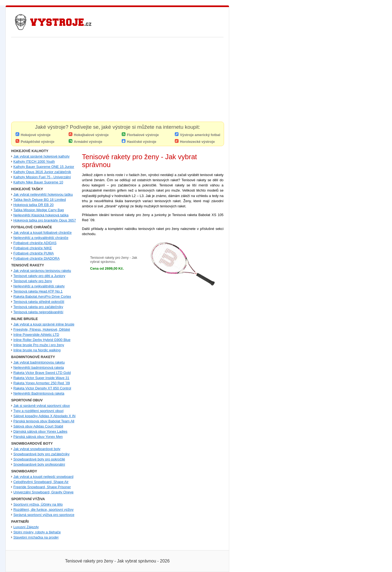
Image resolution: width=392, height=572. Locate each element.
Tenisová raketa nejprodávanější (38, 312)
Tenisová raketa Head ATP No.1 (38, 291)
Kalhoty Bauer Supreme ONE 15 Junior (44, 167)
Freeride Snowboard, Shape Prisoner (42, 487)
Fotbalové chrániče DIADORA (36, 258)
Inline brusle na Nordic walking (37, 350)
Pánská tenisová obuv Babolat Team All (44, 421)
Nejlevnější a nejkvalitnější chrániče (41, 238)
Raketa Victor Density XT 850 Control (42, 388)
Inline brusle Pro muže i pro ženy (39, 345)
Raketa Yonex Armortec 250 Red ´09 (42, 383)
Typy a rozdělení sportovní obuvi (38, 411)
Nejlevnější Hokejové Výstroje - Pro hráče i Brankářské (53, 22)
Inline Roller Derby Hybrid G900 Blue (42, 340)
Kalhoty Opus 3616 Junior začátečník (42, 172)
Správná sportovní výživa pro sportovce (44, 515)
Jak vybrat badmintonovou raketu (39, 362)
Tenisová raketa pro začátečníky (38, 307)
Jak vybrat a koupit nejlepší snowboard (43, 477)
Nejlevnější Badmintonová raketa (39, 393)
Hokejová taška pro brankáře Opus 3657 (45, 220)
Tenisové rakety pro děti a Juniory (39, 276)
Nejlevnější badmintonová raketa (39, 368)
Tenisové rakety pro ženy (33, 281)
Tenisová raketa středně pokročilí (39, 302)
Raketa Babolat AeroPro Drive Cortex (42, 296)
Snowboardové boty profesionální (39, 464)
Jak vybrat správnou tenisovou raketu (42, 271)
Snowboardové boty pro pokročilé (39, 459)
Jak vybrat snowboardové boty (37, 449)
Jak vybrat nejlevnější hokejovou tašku (43, 194)
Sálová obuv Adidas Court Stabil (38, 426)
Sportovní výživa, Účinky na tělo (38, 504)
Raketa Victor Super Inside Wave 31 (41, 378)
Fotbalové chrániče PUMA (34, 253)
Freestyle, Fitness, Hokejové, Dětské (42, 329)
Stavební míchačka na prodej (36, 537)
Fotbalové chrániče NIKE (33, 248)
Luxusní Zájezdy (26, 527)
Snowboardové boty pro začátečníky (41, 454)
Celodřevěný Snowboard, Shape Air (41, 482)
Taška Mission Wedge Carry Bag (39, 210)
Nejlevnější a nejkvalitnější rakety (39, 286)
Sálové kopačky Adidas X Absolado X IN (44, 416)
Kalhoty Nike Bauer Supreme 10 (38, 182)
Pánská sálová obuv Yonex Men (38, 437)
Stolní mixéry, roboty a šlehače (37, 532)
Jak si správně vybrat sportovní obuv (42, 406)
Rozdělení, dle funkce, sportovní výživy (43, 510)
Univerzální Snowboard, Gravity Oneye (43, 492)
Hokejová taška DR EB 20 (33, 205)
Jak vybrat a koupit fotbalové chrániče (42, 233)
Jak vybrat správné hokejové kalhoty (41, 156)
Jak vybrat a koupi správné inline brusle (44, 324)
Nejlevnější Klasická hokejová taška (41, 215)
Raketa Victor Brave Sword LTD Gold (42, 373)
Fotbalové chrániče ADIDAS (35, 243)
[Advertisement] (117, 81)
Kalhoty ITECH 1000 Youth (34, 162)
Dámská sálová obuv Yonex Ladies (40, 431)
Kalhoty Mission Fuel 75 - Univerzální (42, 177)
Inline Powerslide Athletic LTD (36, 335)
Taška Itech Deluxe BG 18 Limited (40, 200)
